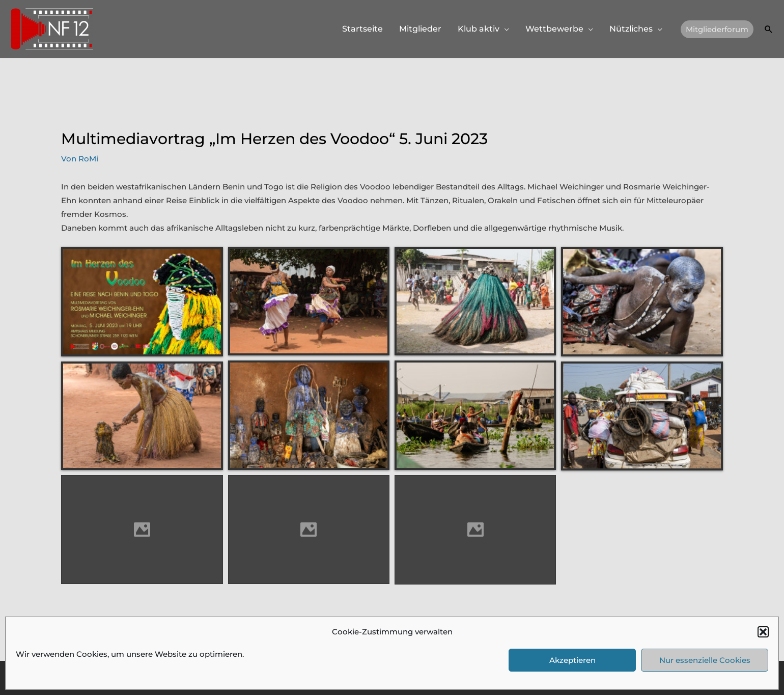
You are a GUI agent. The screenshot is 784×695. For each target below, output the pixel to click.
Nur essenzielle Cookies (705, 660)
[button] (763, 632)
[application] (504, 29)
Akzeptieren (572, 660)
